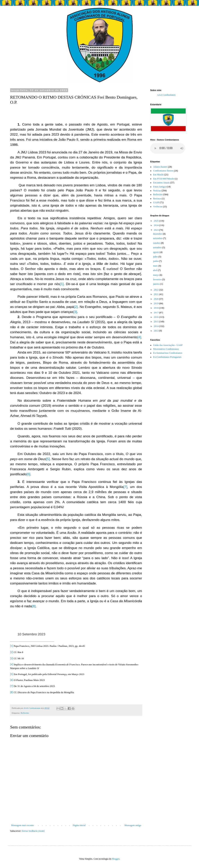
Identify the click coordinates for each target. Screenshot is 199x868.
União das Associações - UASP (168, 345)
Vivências (158, 207)
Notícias (157, 191)
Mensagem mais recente (22, 825)
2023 (157, 230)
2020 (157, 299)
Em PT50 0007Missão (164, 179)
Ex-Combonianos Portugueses (167, 357)
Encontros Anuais (161, 183)
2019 (157, 303)
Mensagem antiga (133, 825)
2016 (157, 317)
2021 (157, 294)
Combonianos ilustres (163, 171)
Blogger (116, 859)
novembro (158, 238)
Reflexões (25, 713)
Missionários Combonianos (166, 349)
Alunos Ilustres (160, 167)
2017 (157, 313)
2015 (157, 322)
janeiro (156, 284)
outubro (157, 243)
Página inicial (79, 825)
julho (156, 257)
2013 (157, 331)
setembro (158, 247)
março (156, 275)
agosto (156, 252)
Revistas (157, 199)
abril (155, 270)
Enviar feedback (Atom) (33, 831)
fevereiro (157, 279)
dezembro (158, 234)
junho (156, 261)
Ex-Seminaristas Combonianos (168, 353)
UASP (156, 202)
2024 (157, 225)
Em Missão (158, 175)
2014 (157, 326)
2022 (157, 290)
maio (156, 266)
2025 (157, 221)
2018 (157, 308)
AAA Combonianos (166, 95)
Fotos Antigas (160, 187)
